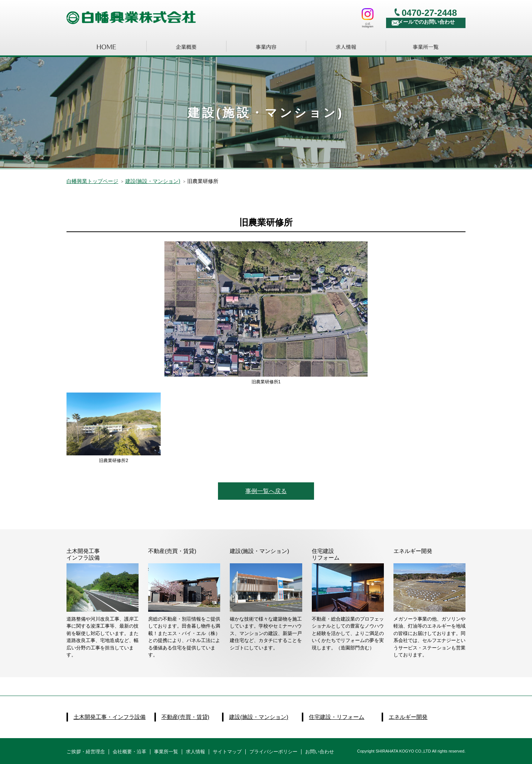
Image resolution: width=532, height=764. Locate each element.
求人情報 (195, 752)
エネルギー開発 (408, 717)
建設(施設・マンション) (259, 717)
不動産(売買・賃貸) (185, 717)
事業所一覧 (166, 752)
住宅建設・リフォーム (337, 717)
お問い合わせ (320, 752)
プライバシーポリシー (273, 752)
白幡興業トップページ (92, 181)
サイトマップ (227, 752)
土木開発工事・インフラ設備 (110, 717)
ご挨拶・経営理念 (86, 752)
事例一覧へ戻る (266, 491)
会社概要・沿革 (129, 752)
